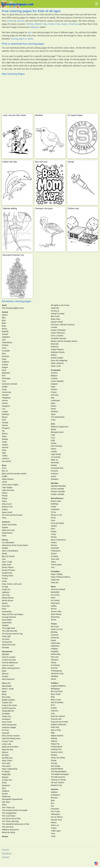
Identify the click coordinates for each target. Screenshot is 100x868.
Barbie (54, 429)
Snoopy (54, 763)
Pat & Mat (6, 763)
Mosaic (54, 537)
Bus (52, 803)
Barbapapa (55, 689)
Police (4, 501)
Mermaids (55, 463)
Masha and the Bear (10, 747)
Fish (4, 376)
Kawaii (54, 531)
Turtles (5, 456)
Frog (4, 381)
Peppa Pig (55, 744)
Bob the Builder (57, 702)
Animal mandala (57, 489)
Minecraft (55, 344)
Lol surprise (56, 457)
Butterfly (5, 331)
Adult (4, 305)
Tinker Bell (6, 636)
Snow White (7, 620)
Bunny (4, 329)
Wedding (55, 676)
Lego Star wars (8, 490)
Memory (5, 674)
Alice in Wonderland (10, 551)
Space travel (7, 512)
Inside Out (6, 589)
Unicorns (5, 458)
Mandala (55, 483)
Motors (54, 822)
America (54, 373)
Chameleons (7, 342)
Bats (4, 318)
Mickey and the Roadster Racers (64, 341)
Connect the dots (9, 660)
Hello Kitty (55, 727)
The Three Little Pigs (10, 821)
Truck (53, 836)
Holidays (54, 649)
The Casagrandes (9, 813)
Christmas (73, 24)
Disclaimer (7, 853)
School (54, 554)
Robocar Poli (7, 507)
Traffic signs (56, 831)
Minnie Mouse (8, 600)
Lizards (5, 412)
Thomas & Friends (58, 780)
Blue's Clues (56, 700)
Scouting (54, 556)
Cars (4, 559)
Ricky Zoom (7, 504)
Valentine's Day (57, 673)
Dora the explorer (58, 716)
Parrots (5, 425)
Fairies (54, 443)
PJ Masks (6, 772)
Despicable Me (8, 711)
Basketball (55, 592)
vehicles (21, 21)
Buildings (55, 504)
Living (53, 534)
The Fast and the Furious (12, 515)
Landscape (55, 400)
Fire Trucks (55, 811)
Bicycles (54, 798)
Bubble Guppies (8, 700)
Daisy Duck (6, 565)
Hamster (5, 395)
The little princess (58, 777)
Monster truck (56, 820)
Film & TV (6, 683)
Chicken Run (7, 703)
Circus (54, 512)
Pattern (54, 542)
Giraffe (5, 387)
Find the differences (10, 663)
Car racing (55, 595)
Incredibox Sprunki (59, 338)
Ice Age (5, 587)
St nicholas (55, 665)
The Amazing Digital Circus (13, 308)
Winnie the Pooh (9, 645)
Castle (54, 507)
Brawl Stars (56, 319)
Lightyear (6, 592)
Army (4, 468)
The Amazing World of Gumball (15, 810)
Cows (4, 348)
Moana (5, 603)
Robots (5, 509)
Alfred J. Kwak (8, 689)
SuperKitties (7, 623)
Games (5, 836)
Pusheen (55, 474)
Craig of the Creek (9, 705)
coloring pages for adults (22, 39)
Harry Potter (7, 722)
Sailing (54, 606)
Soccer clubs (56, 611)
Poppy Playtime (57, 349)
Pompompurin (57, 747)
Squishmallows (57, 769)
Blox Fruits (55, 316)
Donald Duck (7, 573)
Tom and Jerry (8, 827)
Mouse (5, 417)
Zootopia (5, 647)
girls (30, 32)
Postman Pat (56, 749)
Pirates (5, 496)
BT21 (53, 705)
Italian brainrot (8, 479)
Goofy (4, 581)
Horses (5, 400)
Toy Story (6, 639)
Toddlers (55, 683)
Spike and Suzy (8, 530)
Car (52, 806)
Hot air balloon (57, 817)
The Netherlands (58, 417)
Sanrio (54, 476)
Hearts (54, 449)
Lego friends (56, 454)
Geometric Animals (9, 384)
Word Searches (8, 679)
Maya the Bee (7, 750)
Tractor (54, 828)
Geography (56, 370)
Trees (53, 420)
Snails (4, 442)
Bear (4, 320)
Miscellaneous (57, 498)
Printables (55, 571)
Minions (5, 752)
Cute (53, 713)
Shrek (4, 783)
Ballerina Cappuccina (60, 427)
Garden (54, 526)
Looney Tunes (8, 741)
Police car (55, 825)
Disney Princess (8, 570)
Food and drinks (57, 523)
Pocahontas (7, 612)
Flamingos (6, 378)
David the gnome (9, 708)
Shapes (54, 755)
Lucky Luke (6, 744)
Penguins (6, 428)
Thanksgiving (56, 671)
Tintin (4, 536)
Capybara (6, 337)
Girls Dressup (56, 446)
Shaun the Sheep (58, 758)
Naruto (5, 493)
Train (53, 834)
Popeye (5, 527)
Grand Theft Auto (58, 333)
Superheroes (7, 533)
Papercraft (55, 580)
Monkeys (5, 414)
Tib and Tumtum (58, 783)
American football (58, 589)
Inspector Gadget (9, 727)
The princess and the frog (12, 634)
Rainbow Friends (58, 352)
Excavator (55, 809)
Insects (5, 403)
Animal (5, 312)
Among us (55, 311)
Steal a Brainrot (57, 363)
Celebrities (55, 509)
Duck (4, 370)
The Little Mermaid (9, 631)
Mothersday (56, 654)
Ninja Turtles (7, 761)
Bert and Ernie (57, 691)
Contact (5, 857)
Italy (53, 398)
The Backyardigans (59, 771)
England (54, 384)
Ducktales (6, 714)
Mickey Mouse (8, 598)
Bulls (4, 326)
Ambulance (55, 795)
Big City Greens (8, 556)
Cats (4, 340)
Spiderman (6, 796)
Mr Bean (5, 755)
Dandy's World (57, 322)
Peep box (55, 582)
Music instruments (58, 540)
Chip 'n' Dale (7, 562)
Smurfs (5, 794)
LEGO (4, 482)
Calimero (55, 711)
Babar (4, 692)
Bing (53, 697)
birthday (30, 24)
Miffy (53, 733)
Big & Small (56, 694)
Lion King (6, 595)
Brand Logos (56, 501)
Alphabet (5, 654)
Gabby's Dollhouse (59, 725)
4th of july (55, 627)
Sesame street (57, 752)
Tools (4, 518)
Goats (4, 389)
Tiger (4, 453)
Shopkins (55, 479)
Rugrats (5, 777)
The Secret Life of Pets (11, 819)
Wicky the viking (8, 832)
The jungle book (8, 628)
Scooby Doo (7, 780)
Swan (4, 450)
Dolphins (5, 362)
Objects (54, 741)
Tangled (5, 625)
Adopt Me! (55, 308)
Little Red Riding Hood (11, 738)
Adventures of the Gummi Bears (15, 545)
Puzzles (5, 676)
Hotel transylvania (9, 725)
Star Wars (6, 802)
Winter (54, 679)
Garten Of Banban (58, 330)
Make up (54, 460)
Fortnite (54, 327)
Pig (3, 431)
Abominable (7, 686)
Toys (53, 567)
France (54, 392)
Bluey (4, 694)
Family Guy (6, 716)
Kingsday (55, 651)
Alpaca (5, 315)
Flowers (54, 389)
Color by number (9, 657)
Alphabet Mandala (58, 486)
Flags (53, 387)
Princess (54, 471)
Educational (7, 652)
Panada (5, 423)
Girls (53, 424)
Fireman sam (56, 719)
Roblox (54, 355)
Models (54, 465)
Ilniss (53, 529)
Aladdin (5, 548)
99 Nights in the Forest (60, 305)
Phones (54, 545)
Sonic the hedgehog (59, 360)
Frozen (5, 578)
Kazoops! (6, 733)
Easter (64, 24)
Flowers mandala (58, 491)
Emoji (53, 518)
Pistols (5, 498)
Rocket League (57, 358)
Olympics (55, 660)
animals (10, 21)
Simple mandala (57, 494)
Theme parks (56, 565)
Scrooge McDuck (9, 617)
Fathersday (55, 643)
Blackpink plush (57, 432)
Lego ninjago (7, 487)
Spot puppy (56, 766)
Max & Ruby (56, 730)
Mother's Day (41, 24)
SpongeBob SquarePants (12, 799)
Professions (56, 551)
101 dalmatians (8, 542)
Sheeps (5, 439)
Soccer (54, 609)
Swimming (55, 617)
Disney (5, 540)
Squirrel (5, 447)
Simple (54, 760)
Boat (53, 800)
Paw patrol (6, 766)
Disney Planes (8, 567)
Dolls (53, 440)
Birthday (54, 632)
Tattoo (53, 562)
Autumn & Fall (57, 629)
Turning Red (7, 642)
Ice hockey (55, 600)
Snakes (5, 445)
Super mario (56, 366)
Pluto (4, 609)
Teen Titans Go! (8, 808)
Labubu (54, 451)
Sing (4, 788)
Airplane (54, 792)
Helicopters (55, 814)
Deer (4, 354)
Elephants (6, 373)
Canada (54, 378)
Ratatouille (6, 774)
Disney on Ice (56, 515)
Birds (4, 323)
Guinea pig (6, 392)
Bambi (4, 554)
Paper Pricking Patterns (61, 577)
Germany (55, 395)
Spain (53, 414)
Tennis (54, 620)
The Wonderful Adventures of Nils (15, 824)
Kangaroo (6, 406)
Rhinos (5, 434)
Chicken (5, 345)
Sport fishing (56, 614)
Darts (53, 598)
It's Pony (5, 730)
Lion (4, 409)
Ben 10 (5, 471)
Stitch (4, 805)
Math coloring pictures (11, 668)
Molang (54, 738)
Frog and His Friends (59, 722)
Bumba (54, 708)
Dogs (4, 359)
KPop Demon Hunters (11, 736)
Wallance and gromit (10, 830)
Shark (4, 436)
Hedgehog (6, 398)
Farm (53, 520)
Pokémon (55, 347)
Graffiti (5, 476)
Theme (54, 624)
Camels (5, 334)
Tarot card (55, 559)
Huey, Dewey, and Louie (12, 584)
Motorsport (55, 603)
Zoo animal (6, 461)
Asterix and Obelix (9, 525)
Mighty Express (57, 736)
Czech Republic (57, 381)
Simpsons (6, 785)
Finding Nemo (8, 576)
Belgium (54, 376)
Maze (4, 671)
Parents (5, 850)
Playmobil (55, 548)
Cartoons (6, 522)
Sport (53, 587)
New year (55, 657)
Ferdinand (6, 719)
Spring (54, 662)
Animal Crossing (58, 314)
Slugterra (6, 791)
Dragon (5, 367)
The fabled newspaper (60, 774)
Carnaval (55, 635)
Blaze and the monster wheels (14, 474)
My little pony (7, 758)
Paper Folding (57, 574)
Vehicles (55, 789)
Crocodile (6, 351)
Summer (54, 668)
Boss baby (6, 697)
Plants (53, 409)
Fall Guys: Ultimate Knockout (63, 325)
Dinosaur (5, 356)
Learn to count (8, 665)
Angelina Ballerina (58, 686)
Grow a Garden (57, 336)
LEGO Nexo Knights (10, 485)
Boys (4, 465)
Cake (53, 435)
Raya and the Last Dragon (12, 614)
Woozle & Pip (56, 785)
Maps (53, 403)
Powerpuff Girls (57, 468)
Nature (54, 406)
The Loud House (9, 816)
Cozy (53, 438)
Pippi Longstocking (10, 769)
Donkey (5, 365)
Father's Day (54, 24)
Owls (4, 420)
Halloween (34, 27)
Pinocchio (6, 606)
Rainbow (54, 412)
